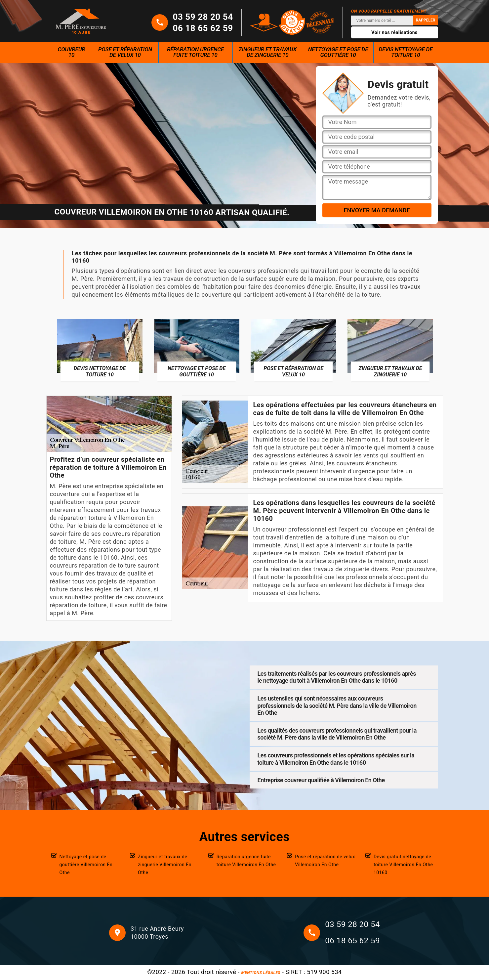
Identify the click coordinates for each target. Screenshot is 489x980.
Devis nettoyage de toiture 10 (406, 52)
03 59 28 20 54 (203, 17)
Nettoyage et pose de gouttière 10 (338, 52)
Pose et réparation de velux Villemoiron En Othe (325, 861)
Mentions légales (261, 973)
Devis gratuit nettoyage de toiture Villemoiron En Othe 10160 (403, 865)
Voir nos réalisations (394, 32)
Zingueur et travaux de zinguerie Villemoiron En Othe (165, 865)
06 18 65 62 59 (203, 28)
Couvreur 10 (72, 52)
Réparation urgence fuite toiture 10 (195, 52)
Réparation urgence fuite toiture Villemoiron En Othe (246, 861)
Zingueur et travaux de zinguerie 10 (268, 52)
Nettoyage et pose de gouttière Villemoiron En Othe (86, 865)
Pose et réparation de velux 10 (125, 52)
